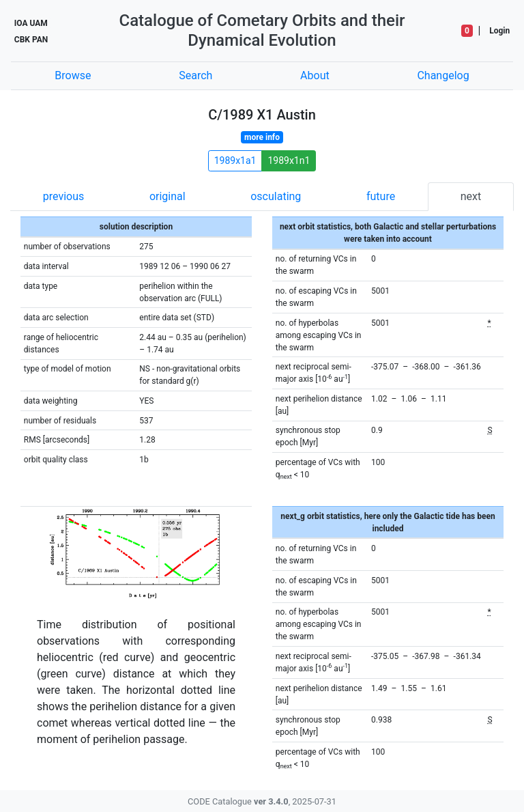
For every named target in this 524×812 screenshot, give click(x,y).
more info (262, 137)
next (471, 196)
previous (63, 196)
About (315, 75)
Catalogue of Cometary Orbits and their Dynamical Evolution (262, 30)
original (168, 196)
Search (195, 75)
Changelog (443, 75)
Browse (73, 75)
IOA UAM (31, 23)
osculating (276, 196)
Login (499, 31)
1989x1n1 (289, 160)
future (381, 196)
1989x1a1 (235, 160)
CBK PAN (31, 40)
